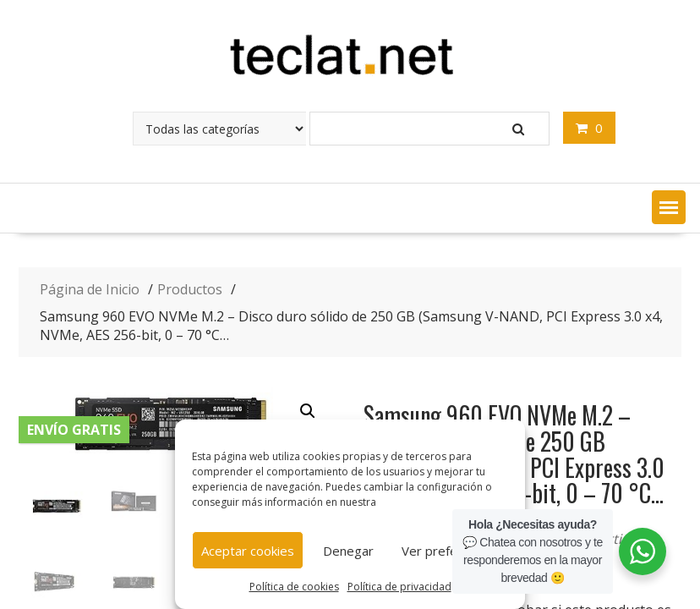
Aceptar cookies (248, 551)
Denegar (348, 551)
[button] (669, 207)
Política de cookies (294, 587)
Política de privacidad (399, 587)
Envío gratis (74, 430)
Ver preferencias (450, 551)
